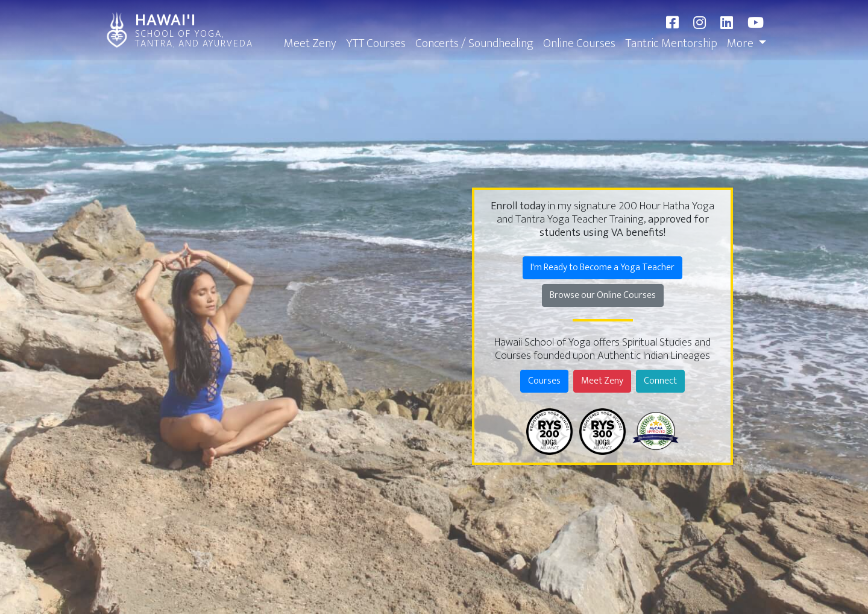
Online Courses (579, 43)
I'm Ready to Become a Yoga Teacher (602, 267)
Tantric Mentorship (671, 43)
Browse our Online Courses (603, 295)
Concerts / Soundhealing (474, 43)
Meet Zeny (310, 43)
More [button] (741, 43)
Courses (544, 381)
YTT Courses (376, 43)
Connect (660, 381)
